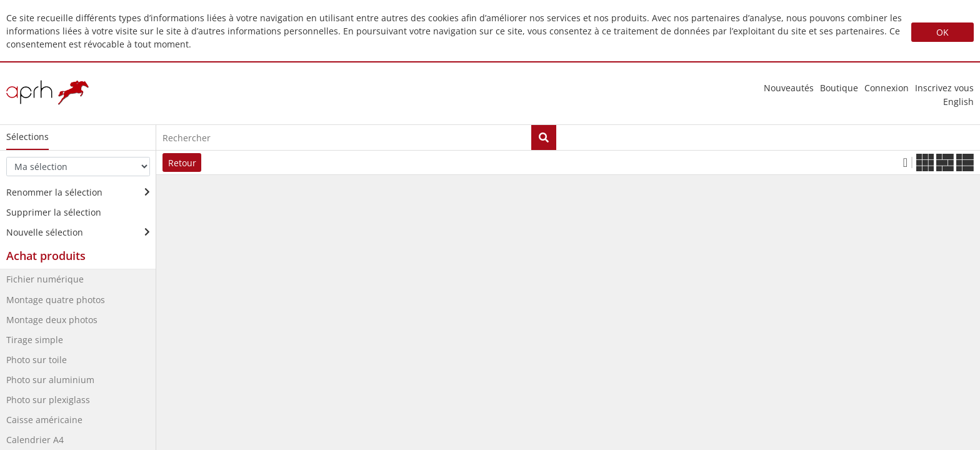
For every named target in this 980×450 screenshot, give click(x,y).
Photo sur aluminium (50, 380)
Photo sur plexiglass (48, 400)
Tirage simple (35, 340)
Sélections (27, 137)
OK (942, 32)
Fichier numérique (45, 279)
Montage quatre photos (56, 300)
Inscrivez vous (944, 88)
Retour (182, 163)
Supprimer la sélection (54, 212)
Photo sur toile (37, 360)
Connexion (887, 88)
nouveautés (789, 88)
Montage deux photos (52, 320)
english (958, 102)
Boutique (839, 88)
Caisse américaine (44, 420)
